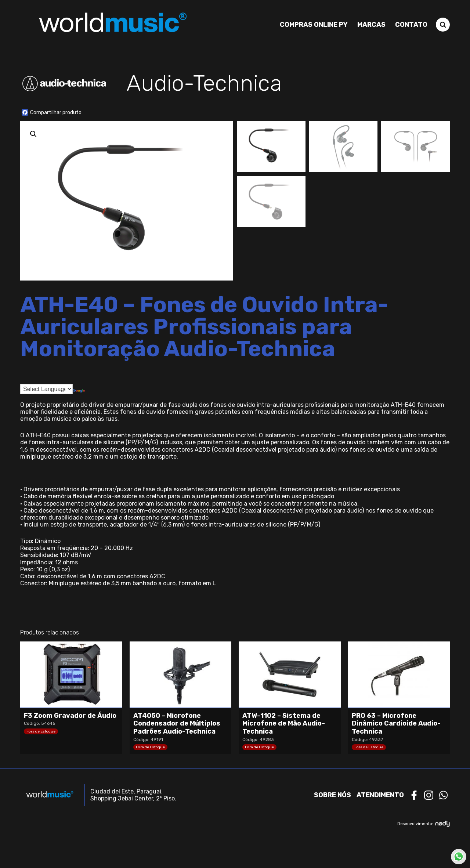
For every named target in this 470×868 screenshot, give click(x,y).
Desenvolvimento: (424, 824)
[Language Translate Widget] (46, 389)
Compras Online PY (314, 25)
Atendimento (380, 795)
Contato (411, 25)
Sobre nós (332, 795)
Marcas (371, 25)
